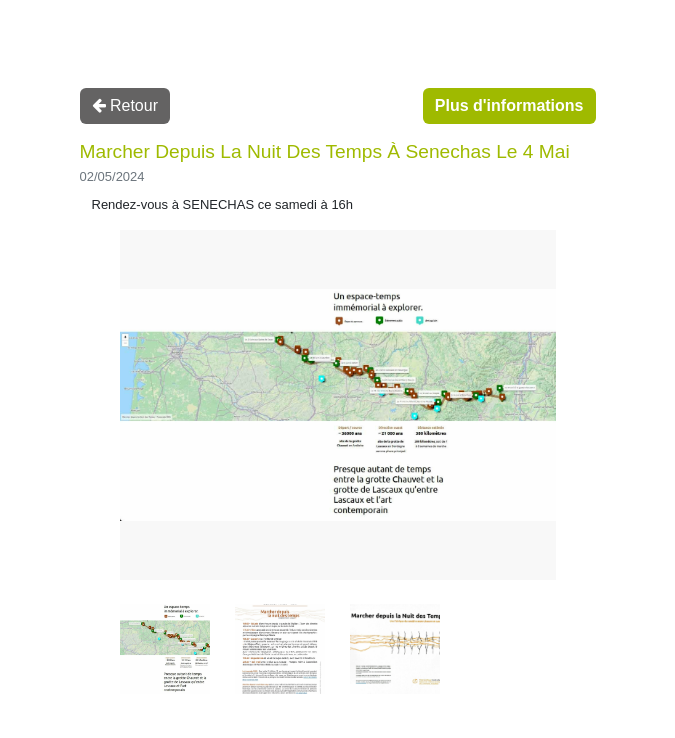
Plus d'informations (509, 105)
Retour (125, 105)
